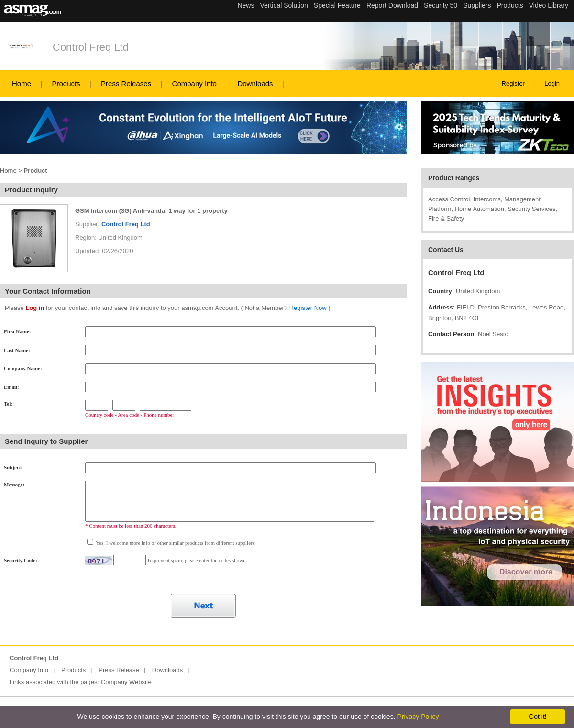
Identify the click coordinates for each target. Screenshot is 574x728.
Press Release (119, 670)
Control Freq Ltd (91, 47)
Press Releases (126, 83)
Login (552, 83)
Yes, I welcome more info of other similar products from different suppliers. (175, 543)
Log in (35, 308)
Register (513, 83)
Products (66, 83)
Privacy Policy (418, 717)
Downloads (255, 83)
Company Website (126, 682)
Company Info (194, 83)
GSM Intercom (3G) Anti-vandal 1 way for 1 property (151, 211)
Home (22, 83)
